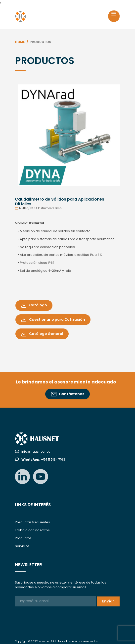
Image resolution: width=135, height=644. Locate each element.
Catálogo (34, 305)
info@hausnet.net (36, 452)
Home (20, 42)
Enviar (108, 601)
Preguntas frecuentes (32, 522)
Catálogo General (42, 334)
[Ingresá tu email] (56, 601)
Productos (23, 538)
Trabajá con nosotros (32, 530)
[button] (23, 134)
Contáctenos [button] (67, 394)
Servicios (22, 546)
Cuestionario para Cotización (53, 320)
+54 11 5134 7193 (43, 459)
